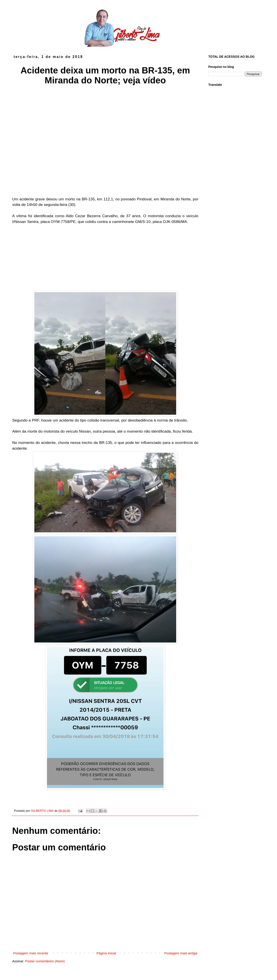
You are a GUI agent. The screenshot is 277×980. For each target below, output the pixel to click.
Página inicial (106, 953)
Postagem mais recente (31, 953)
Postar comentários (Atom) (45, 961)
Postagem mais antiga (181, 953)
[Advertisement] (105, 258)
